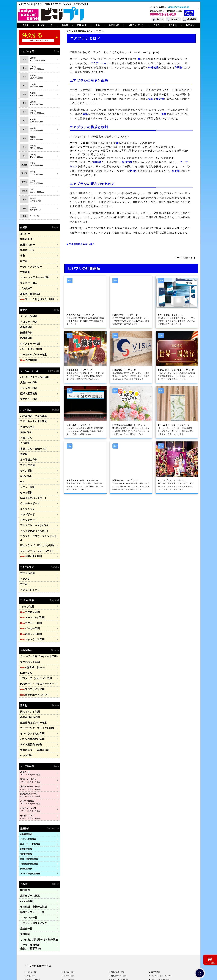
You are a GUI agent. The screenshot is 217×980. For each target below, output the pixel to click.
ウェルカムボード (28, 479)
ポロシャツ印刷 (29, 595)
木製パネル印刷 (29, 523)
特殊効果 (154, 68)
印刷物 (178, 68)
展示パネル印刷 (33, 932)
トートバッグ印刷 (30, 580)
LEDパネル (25, 631)
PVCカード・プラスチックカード (35, 641)
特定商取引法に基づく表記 (63, 973)
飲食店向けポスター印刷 (31, 677)
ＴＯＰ (26, 25)
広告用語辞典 (26, 800)
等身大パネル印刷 (34, 924)
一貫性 (163, 114)
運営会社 (48, 973)
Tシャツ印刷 (26, 570)
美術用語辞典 (26, 804)
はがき (23, 258)
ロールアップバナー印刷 (31, 343)
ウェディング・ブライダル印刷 (34, 682)
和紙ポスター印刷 (118, 928)
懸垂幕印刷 (25, 323)
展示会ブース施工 (28, 845)
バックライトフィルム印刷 (32, 364)
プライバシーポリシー (34, 973)
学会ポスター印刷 (34, 920)
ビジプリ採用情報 (37, 890)
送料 (97, 25)
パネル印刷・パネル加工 (31, 400)
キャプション (26, 484)
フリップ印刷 (26, 444)
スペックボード (27, 493)
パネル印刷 (31, 916)
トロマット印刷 (27, 314)
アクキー (24, 549)
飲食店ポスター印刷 (119, 916)
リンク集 (36, 885)
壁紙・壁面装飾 (27, 379)
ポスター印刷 (32, 913)
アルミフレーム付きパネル (32, 498)
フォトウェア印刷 (30, 600)
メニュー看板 (26, 464)
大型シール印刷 (27, 369)
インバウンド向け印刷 (30, 687)
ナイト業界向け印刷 (29, 696)
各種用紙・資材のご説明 (31, 855)
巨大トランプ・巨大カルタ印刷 (34, 513)
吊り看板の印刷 (27, 439)
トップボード (26, 488)
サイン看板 (25, 449)
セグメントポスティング (31, 870)
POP (22, 459)
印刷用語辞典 (26, 785)
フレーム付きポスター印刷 (34, 292)
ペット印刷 (25, 706)
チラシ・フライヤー (29, 263)
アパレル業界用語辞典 (30, 824)
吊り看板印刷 (69, 920)
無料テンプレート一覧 (30, 860)
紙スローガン (26, 248)
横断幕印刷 (25, 318)
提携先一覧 (25, 875)
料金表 (65, 25)
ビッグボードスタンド (32, 651)
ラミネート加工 (27, 277)
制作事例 (24, 840)
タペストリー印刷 (28, 333)
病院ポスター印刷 (118, 913)
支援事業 (24, 880)
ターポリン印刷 (27, 309)
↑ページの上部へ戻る (185, 258)
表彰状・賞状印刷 (28, 287)
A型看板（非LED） (31, 626)
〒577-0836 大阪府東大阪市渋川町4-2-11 (54, 956)
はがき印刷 (156, 913)
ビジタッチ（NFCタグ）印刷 (33, 636)
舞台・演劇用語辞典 (29, 809)
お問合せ (190, 25)
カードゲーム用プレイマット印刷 (35, 616)
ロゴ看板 (24, 425)
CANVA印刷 (26, 850)
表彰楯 (23, 435)
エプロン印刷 (28, 575)
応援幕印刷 (25, 328)
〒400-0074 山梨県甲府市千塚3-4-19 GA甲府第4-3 (57, 958)
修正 (151, 99)
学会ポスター (26, 238)
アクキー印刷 (69, 916)
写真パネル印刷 (33, 928)
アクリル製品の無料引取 (160, 920)
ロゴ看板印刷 (69, 924)
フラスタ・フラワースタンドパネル (36, 508)
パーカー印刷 (28, 590)
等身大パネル (26, 410)
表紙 (85, 114)
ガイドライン (81, 973)
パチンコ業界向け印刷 (30, 691)
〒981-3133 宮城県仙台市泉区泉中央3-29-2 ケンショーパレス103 (64, 961)
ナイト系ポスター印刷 (119, 924)
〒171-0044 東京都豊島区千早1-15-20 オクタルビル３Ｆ (59, 950)
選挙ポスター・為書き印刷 (32, 701)
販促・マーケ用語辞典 (30, 795)
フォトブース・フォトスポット (34, 518)
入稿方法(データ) (136, 25)
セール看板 (25, 469)
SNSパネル (25, 454)
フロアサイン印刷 (30, 646)
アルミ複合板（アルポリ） (32, 503)
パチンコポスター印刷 (119, 920)
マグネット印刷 (27, 384)
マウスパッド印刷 (28, 621)
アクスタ (24, 544)
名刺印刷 (114, 932)
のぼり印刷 (27, 348)
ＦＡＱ (156, 25)
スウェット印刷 (29, 585)
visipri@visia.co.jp (179, 7)
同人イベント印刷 (28, 667)
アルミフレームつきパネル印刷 (76, 928)
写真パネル (25, 420)
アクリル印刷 (26, 539)
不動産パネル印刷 (28, 672)
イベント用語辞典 (28, 790)
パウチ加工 (25, 282)
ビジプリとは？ (45, 25)
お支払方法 (114, 25)
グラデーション (100, 63)
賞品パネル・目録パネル (31, 430)
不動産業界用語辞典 (29, 814)
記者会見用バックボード (31, 474)
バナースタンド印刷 (29, 338)
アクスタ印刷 (69, 913)
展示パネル (25, 415)
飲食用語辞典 (26, 819)
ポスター (24, 233)
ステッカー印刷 (27, 374)
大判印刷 (24, 268)
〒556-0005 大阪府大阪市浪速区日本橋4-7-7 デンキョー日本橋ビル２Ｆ (66, 953)
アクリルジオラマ (28, 554)
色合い (134, 171)
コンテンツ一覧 (27, 865)
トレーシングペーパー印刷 (32, 273)
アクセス (173, 25)
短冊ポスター (26, 243)
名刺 (22, 253)
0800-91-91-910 (163, 14)
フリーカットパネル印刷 (31, 405)
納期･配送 (82, 25)
